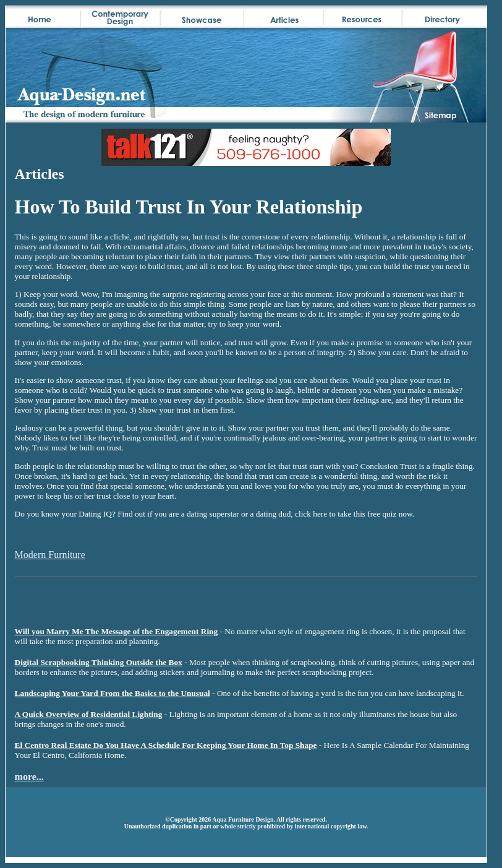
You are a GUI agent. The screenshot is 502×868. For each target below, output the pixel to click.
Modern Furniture (50, 555)
